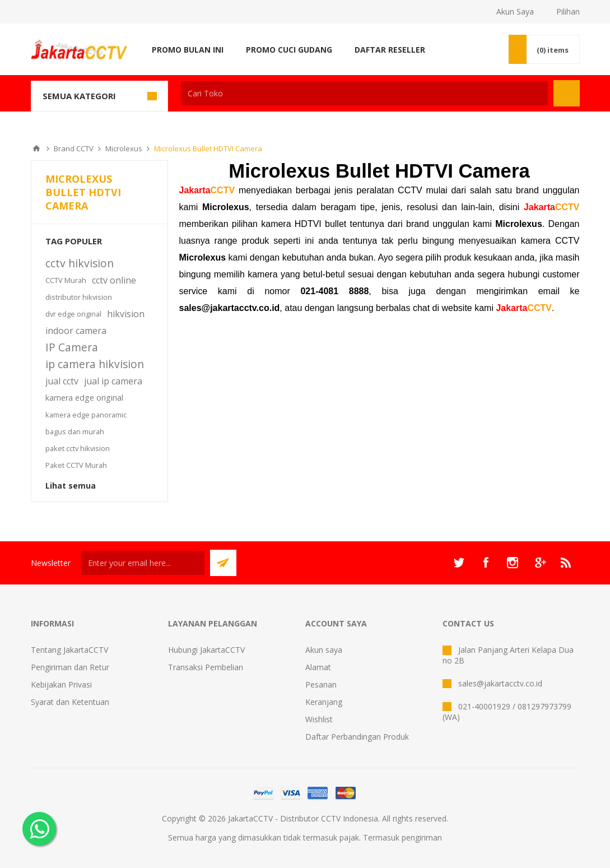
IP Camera (72, 347)
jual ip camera (113, 381)
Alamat (318, 667)
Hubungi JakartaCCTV (206, 650)
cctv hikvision (80, 263)
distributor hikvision (79, 297)
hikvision (126, 314)
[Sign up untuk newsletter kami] (143, 563)
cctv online (114, 280)
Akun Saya (515, 11)
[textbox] (364, 93)
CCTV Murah (66, 280)
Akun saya (324, 650)
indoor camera (76, 331)
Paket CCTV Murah (76, 465)
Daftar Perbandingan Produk (357, 737)
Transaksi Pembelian (206, 667)
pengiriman (422, 837)
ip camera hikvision (95, 364)
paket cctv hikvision (78, 448)
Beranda (36, 148)
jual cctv (62, 381)
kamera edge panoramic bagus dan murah (86, 423)
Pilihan (568, 11)
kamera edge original (84, 398)
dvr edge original (73, 314)
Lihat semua (71, 486)
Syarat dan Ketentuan (70, 702)
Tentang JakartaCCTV (69, 650)
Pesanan (321, 684)
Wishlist (319, 719)
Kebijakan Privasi (61, 684)
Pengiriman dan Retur (70, 667)
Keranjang (324, 702)
